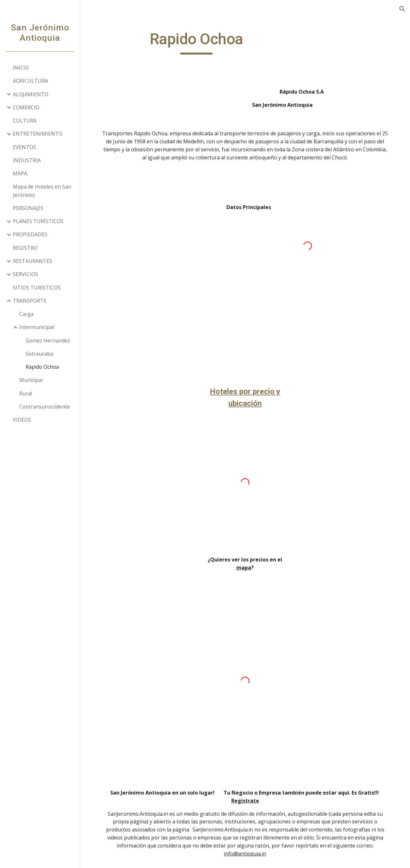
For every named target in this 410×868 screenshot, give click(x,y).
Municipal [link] (31, 380)
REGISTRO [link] (25, 248)
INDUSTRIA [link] (27, 160)
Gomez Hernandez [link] (48, 341)
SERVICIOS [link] (25, 274)
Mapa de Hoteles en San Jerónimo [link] (42, 191)
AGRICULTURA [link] (30, 81)
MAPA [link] (20, 173)
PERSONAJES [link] (28, 208)
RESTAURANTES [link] (33, 261)
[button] (402, 9)
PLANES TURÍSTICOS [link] (38, 221)
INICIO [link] (21, 68)
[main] (197, 42)
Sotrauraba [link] (39, 354)
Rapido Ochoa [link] (42, 367)
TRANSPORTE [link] (30, 301)
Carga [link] (26, 314)
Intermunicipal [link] (37, 327)
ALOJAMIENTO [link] (31, 94)
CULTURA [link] (25, 121)
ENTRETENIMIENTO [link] (38, 134)
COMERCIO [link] (26, 107)
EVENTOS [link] (25, 147)
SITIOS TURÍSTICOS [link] (37, 288)
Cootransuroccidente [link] (45, 407)
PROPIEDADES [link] (30, 234)
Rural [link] (26, 393)
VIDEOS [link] (22, 420)
